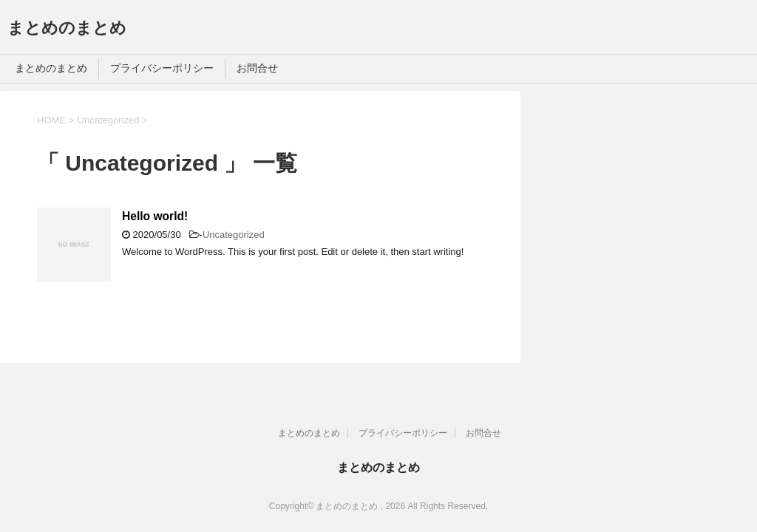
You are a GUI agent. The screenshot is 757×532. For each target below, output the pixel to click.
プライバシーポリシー (162, 68)
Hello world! (155, 216)
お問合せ (257, 68)
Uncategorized (234, 235)
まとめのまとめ (67, 28)
